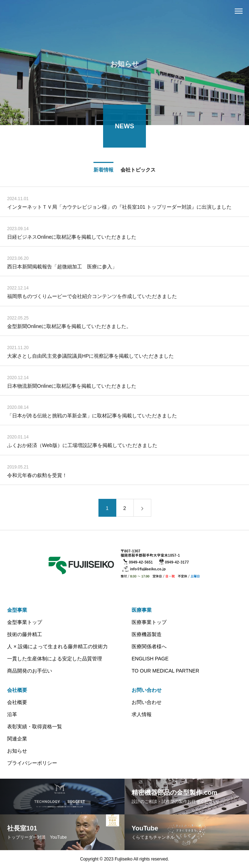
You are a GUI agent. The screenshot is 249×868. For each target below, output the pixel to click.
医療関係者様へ (149, 646)
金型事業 (17, 610)
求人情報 (142, 714)
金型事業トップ (25, 622)
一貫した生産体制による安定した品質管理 (55, 659)
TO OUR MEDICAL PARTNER (165, 671)
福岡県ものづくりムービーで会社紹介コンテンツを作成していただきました (92, 297)
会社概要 (17, 690)
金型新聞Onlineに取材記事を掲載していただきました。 (69, 327)
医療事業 (142, 610)
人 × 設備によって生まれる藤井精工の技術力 (57, 646)
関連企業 (17, 739)
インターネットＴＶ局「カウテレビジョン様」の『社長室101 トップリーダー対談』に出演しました (119, 208)
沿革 (12, 714)
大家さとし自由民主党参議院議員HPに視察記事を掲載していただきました (90, 357)
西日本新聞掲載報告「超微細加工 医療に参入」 (62, 268)
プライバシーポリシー (32, 763)
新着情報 (103, 171)
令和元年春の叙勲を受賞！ (37, 476)
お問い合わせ (147, 690)
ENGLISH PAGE (150, 659)
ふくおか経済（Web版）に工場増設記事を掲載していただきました (82, 446)
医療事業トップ (149, 622)
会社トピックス (138, 171)
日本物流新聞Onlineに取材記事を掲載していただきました (72, 387)
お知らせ (17, 751)
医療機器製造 (147, 634)
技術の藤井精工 (25, 634)
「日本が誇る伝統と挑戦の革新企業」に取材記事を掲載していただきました (92, 417)
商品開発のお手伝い (30, 671)
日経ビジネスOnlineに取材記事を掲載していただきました (72, 238)
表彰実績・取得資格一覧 (35, 726)
